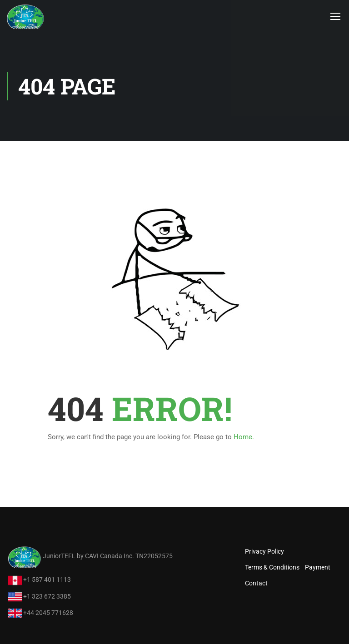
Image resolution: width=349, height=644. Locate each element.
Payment (318, 567)
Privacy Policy (264, 551)
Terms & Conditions (272, 567)
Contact (256, 583)
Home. (244, 437)
